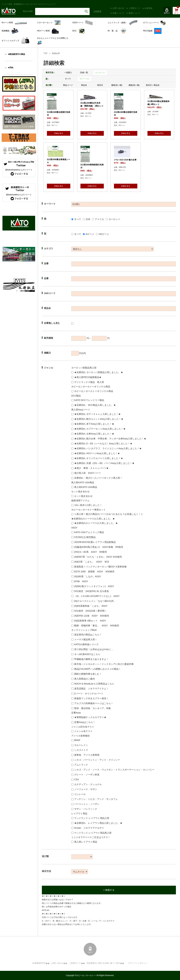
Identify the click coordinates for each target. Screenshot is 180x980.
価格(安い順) (117, 85)
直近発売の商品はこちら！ (88, 635)
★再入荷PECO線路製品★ (88, 377)
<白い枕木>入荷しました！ (88, 505)
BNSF (77, 740)
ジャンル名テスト (83, 731)
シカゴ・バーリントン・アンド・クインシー (97, 760)
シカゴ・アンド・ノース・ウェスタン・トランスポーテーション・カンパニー (114, 770)
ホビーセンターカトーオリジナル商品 (94, 391)
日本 (88, 219)
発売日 (100, 85)
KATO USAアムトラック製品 (89, 532)
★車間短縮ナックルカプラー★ (90, 717)
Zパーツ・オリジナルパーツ (89, 693)
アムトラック (81, 765)
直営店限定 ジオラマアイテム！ (91, 689)
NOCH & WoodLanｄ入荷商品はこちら (94, 684)
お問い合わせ (118, 8)
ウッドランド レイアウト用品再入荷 (93, 833)
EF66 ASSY (81, 581)
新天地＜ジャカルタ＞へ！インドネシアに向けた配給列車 (104, 664)
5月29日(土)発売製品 (85, 537)
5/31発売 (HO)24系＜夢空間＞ (90, 611)
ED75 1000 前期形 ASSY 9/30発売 (94, 572)
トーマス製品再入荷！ (86, 639)
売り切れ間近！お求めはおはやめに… (94, 649)
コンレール (80, 794)
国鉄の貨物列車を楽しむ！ (88, 674)
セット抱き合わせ (83, 496)
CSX (77, 779)
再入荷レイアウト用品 (86, 842)
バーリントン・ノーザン (87, 804)
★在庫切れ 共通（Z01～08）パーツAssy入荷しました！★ (104, 463)
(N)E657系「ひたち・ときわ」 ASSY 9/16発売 (98, 557)
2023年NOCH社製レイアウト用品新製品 (95, 542)
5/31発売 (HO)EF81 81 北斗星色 (92, 591)
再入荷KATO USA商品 (86, 487)
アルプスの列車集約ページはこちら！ (94, 703)
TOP (45, 53)
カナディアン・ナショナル (88, 784)
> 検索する (109, 890)
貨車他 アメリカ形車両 (87, 755)
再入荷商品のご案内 (85, 679)
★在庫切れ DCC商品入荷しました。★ (95, 405)
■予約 (11, 68)
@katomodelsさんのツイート (19, 195)
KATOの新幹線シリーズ (86, 644)
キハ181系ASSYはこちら (87, 654)
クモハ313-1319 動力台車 (125, 160)
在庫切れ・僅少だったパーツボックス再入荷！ (98, 478)
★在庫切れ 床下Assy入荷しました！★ (94, 424)
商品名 (84, 85)
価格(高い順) (134, 85)
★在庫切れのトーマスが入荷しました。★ (96, 523)
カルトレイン (81, 745)
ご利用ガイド (134, 8)
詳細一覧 (84, 73)
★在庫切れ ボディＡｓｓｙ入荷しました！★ (97, 414)
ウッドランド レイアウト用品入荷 (92, 818)
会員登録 (148, 8)
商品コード (68, 85)
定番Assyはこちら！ (85, 722)
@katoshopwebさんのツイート (19, 170)
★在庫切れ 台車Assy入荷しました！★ (94, 434)
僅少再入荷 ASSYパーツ (88, 473)
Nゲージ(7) (84, 79)
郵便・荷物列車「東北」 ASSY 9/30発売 (97, 626)
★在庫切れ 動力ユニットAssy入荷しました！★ (99, 419)
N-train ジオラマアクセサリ (89, 828)
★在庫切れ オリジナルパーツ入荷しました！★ (99, 458)
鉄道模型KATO (39, 963)
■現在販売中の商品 (17, 54)
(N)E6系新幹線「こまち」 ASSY (91, 606)
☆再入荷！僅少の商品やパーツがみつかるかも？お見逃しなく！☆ (109, 514)
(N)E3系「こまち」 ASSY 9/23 (92, 562)
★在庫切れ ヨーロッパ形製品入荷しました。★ (99, 372)
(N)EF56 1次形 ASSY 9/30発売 (92, 616)
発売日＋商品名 (153, 85)
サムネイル (100, 73)
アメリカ (99, 219)
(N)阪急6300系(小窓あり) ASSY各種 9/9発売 (99, 547)
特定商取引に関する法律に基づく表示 (103, 963)
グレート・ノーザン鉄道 (87, 775)
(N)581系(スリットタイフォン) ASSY (94, 586)
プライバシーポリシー (138, 963)
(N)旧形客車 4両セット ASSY (90, 621)
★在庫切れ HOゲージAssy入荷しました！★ (97, 453)
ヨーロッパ (114, 219)
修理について (134, 13)
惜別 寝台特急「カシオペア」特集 (93, 708)
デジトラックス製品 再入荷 (89, 382)
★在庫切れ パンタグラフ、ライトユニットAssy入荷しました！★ (108, 448)
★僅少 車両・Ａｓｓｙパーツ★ (91, 468)
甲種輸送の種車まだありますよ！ (91, 659)
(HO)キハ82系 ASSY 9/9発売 (91, 552)
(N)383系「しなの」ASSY (88, 576)
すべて (68, 79)
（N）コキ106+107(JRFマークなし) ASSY (97, 596)
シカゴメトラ (81, 750)
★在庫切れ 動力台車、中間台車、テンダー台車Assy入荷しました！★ (110, 439)
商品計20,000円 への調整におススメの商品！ (98, 669)
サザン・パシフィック (86, 809)
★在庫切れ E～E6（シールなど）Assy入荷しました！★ (103, 444)
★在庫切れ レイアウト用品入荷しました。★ (98, 823)
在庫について (118, 13)
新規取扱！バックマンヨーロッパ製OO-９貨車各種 (100, 567)
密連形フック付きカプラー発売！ (91, 698)
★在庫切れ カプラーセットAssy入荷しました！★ (100, 429)
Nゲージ (90, 234)
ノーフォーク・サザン (86, 789)
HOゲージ (104, 234)
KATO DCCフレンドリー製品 (89, 400)
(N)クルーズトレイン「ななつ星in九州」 (95, 601)
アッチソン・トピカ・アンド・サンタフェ (96, 799)
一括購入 (68, 73)
